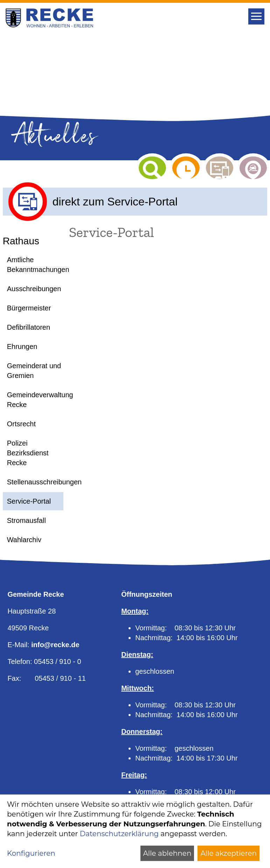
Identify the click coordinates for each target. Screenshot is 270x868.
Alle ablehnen (167, 853)
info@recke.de (55, 645)
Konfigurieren (31, 853)
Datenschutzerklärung (119, 834)
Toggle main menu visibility (257, 14)
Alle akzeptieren (229, 853)
